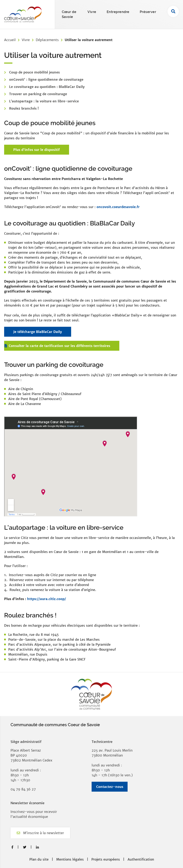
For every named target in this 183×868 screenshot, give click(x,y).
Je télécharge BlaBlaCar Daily (38, 332)
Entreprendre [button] (118, 12)
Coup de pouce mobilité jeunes (34, 72)
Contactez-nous (110, 787)
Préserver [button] (148, 12)
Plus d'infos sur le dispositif (36, 150)
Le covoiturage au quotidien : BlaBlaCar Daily (47, 87)
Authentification (141, 859)
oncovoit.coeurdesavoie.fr (118, 207)
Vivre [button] (92, 12)
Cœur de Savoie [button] (69, 14)
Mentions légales (70, 859)
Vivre (26, 40)
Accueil (10, 40)
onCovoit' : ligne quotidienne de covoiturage (46, 79)
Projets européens (106, 859)
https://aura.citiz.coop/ (47, 599)
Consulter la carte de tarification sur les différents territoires (59, 346)
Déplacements (47, 40)
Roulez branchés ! (24, 108)
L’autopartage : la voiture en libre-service (44, 101)
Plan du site (39, 859)
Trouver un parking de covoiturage (38, 94)
